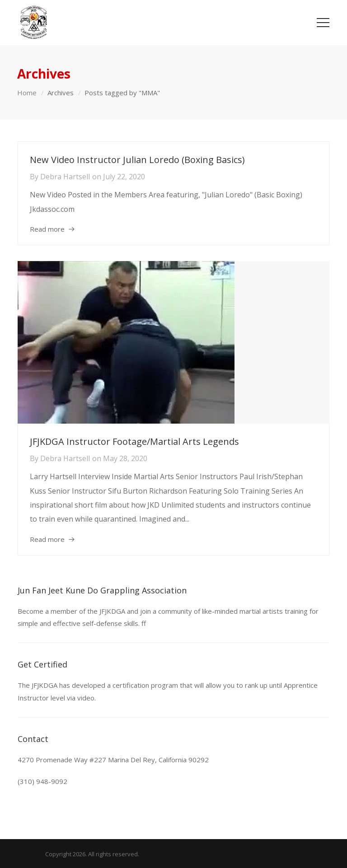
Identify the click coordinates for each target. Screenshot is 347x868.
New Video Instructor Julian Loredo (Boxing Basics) (137, 160)
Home (27, 93)
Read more (47, 229)
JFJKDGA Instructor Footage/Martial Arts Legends (134, 441)
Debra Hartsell (65, 177)
